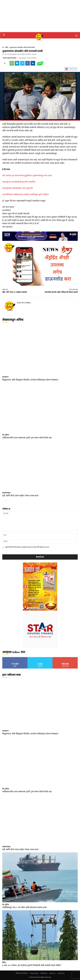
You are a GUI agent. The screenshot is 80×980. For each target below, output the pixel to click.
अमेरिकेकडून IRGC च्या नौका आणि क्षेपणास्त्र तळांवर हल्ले (24, 907)
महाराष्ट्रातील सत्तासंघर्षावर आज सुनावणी (18, 188)
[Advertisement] (40, 16)
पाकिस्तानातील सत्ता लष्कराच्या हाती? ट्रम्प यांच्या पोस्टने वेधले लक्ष (27, 438)
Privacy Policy (34, 973)
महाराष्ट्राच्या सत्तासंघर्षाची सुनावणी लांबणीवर (19, 182)
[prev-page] (4, 501)
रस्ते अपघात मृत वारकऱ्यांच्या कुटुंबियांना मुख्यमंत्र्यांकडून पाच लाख (27, 176)
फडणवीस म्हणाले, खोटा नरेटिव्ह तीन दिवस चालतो (61, 292)
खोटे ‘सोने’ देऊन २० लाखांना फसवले (14, 292)
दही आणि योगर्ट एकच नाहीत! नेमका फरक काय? (21, 496)
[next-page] (7, 501)
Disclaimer (44, 973)
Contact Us (61, 973)
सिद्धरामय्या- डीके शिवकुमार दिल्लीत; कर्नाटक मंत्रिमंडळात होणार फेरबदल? (30, 380)
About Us (52, 973)
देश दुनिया (6, 435)
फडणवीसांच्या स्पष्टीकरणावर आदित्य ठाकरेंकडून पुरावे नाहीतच (25, 194)
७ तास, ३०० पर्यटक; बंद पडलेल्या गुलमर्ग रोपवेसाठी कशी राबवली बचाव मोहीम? (32, 965)
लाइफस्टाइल (6, 493)
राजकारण (5, 377)
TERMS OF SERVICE (22, 973)
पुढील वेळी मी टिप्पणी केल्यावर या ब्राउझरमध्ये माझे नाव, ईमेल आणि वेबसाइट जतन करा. (27, 547)
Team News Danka (9, 58)
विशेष (7, 47)
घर (3, 47)
